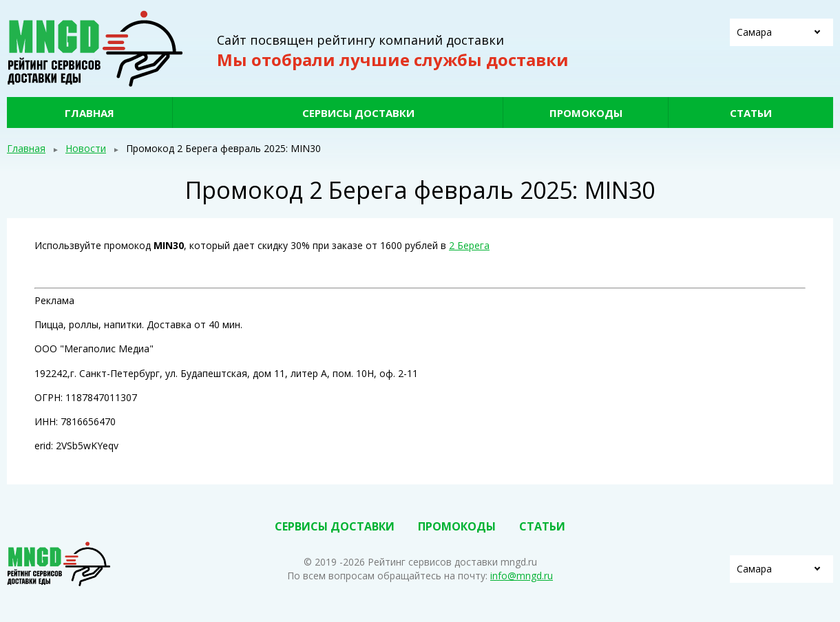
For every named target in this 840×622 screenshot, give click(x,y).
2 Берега (469, 245)
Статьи (751, 113)
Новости (86, 148)
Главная (90, 113)
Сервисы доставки (358, 113)
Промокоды (586, 113)
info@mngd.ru (522, 576)
